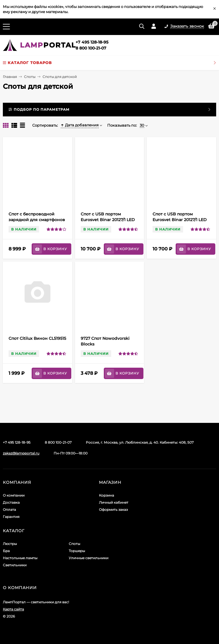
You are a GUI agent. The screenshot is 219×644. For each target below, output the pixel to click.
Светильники (15, 565)
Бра (6, 551)
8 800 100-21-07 (91, 48)
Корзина (107, 495)
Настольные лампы (20, 558)
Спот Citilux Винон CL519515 (37, 338)
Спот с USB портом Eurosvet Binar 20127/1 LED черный (108, 220)
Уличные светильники (89, 558)
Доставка (11, 502)
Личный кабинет (114, 502)
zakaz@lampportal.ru (21, 453)
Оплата (9, 510)
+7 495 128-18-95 (92, 42)
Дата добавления (80, 125)
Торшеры (77, 551)
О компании (14, 495)
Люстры (10, 544)
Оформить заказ (113, 510)
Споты (30, 77)
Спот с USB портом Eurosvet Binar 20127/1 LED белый (180, 220)
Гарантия (11, 517)
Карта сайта (13, 609)
